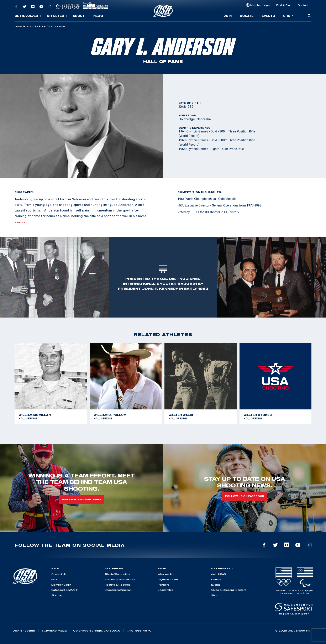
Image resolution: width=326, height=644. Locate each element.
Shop (288, 16)
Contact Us (59, 574)
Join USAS (219, 574)
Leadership (165, 590)
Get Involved (28, 16)
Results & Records (117, 585)
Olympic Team (168, 579)
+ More (20, 222)
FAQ (54, 579)
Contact (303, 5)
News (100, 16)
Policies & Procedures (120, 579)
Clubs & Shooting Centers (229, 590)
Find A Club (284, 5)
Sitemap (57, 595)
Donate (247, 16)
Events (268, 16)
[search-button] (309, 16)
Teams (26, 26)
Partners (164, 585)
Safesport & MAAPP (65, 590)
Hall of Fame (38, 26)
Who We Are (166, 574)
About (80, 16)
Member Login (260, 5)
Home (18, 26)
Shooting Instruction (118, 590)
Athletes (57, 16)
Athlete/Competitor (117, 574)
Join (228, 16)
